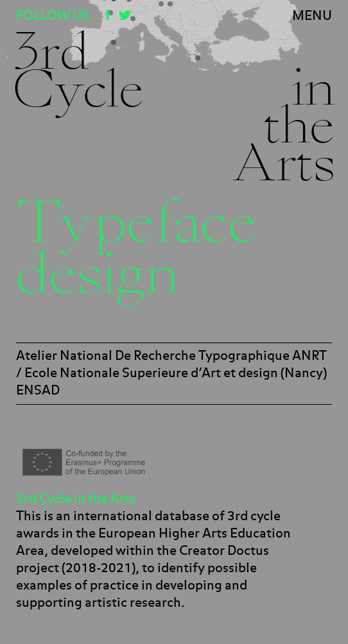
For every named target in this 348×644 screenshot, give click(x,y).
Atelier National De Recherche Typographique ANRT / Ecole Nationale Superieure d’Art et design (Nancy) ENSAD (171, 373)
